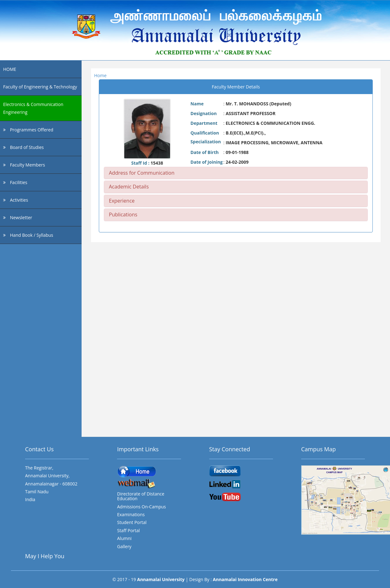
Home (100, 75)
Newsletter (18, 217)
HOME (10, 69)
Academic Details (129, 187)
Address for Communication (142, 173)
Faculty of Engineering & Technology (40, 87)
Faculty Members (24, 165)
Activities (16, 200)
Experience (122, 201)
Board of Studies (23, 147)
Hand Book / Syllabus (28, 235)
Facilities (15, 182)
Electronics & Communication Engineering (33, 108)
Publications (123, 215)
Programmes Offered (28, 130)
